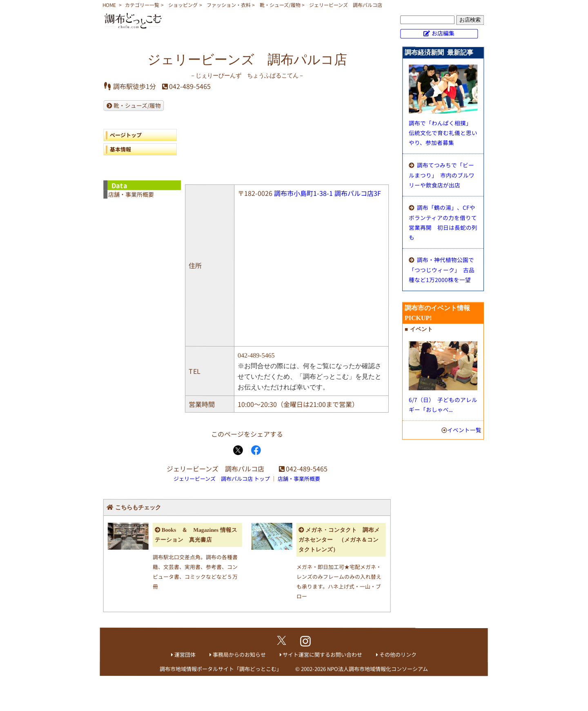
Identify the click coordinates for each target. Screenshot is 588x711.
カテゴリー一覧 (142, 5)
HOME (109, 5)
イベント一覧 (464, 430)
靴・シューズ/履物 (280, 5)
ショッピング (183, 5)
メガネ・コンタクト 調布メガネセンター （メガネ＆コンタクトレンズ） (339, 540)
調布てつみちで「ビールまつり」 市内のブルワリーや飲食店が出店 (442, 175)
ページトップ (126, 135)
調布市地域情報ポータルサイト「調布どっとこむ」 (221, 669)
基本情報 (120, 149)
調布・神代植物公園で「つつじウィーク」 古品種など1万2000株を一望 (442, 270)
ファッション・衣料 (229, 5)
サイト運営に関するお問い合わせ (322, 654)
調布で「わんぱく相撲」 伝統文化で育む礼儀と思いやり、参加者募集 (443, 133)
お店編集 (443, 33)
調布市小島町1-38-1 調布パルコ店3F (327, 193)
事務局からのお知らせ (239, 654)
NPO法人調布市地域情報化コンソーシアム (378, 669)
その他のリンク (398, 654)
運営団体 (185, 654)
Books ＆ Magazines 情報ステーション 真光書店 (196, 535)
